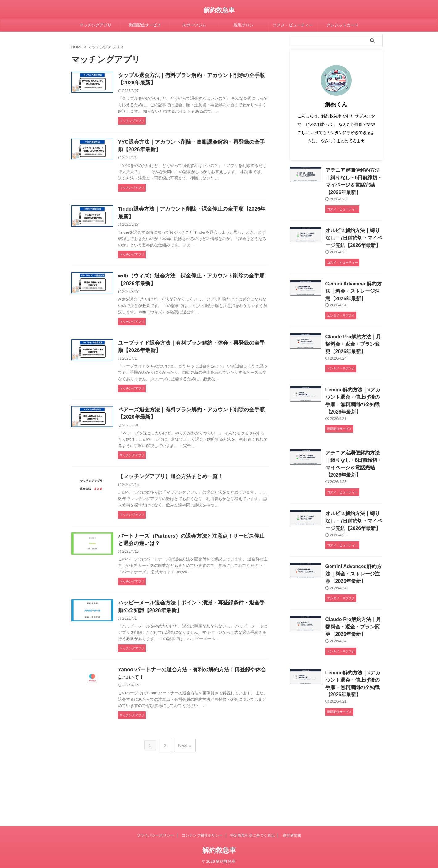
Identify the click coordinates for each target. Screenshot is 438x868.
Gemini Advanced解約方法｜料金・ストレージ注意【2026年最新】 (353, 287)
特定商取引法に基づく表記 (252, 833)
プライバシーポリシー (155, 833)
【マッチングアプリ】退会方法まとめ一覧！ (187, 501)
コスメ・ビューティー (293, 25)
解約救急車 (219, 10)
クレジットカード (342, 25)
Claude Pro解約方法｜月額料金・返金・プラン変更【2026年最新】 (352, 339)
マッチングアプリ (96, 25)
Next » (184, 790)
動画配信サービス (145, 25)
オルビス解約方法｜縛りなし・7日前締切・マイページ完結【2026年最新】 (353, 235)
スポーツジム (194, 25)
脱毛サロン (244, 25)
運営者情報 (292, 833)
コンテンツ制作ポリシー (202, 833)
